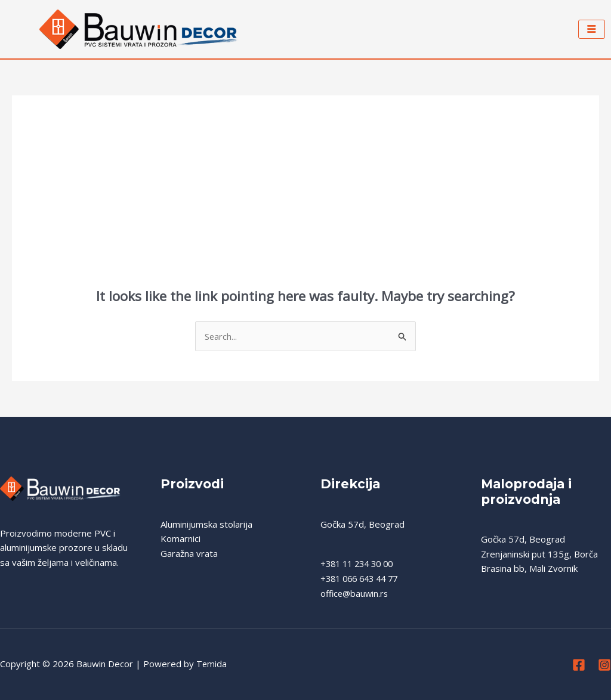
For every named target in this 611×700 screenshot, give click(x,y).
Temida (212, 664)
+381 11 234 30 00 (360, 564)
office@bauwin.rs (356, 594)
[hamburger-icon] (592, 29)
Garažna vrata (189, 554)
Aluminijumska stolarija (206, 524)
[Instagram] (604, 665)
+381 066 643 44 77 (363, 579)
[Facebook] (579, 665)
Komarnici (180, 539)
